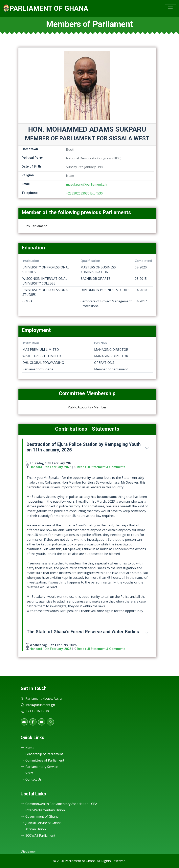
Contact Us (31, 779)
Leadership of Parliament (42, 754)
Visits (27, 773)
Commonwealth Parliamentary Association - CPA (59, 804)
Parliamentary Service (39, 767)
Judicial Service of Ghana (41, 823)
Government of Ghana (40, 816)
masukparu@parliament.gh (86, 184)
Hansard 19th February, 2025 (51, 649)
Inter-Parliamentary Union (43, 810)
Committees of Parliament (42, 760)
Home (27, 748)
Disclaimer (28, 851)
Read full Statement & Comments (101, 467)
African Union (33, 829)
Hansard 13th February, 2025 (51, 467)
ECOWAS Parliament (38, 835)
